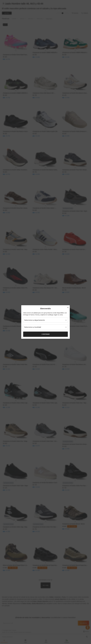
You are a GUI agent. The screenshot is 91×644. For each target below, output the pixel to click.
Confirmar (46, 334)
